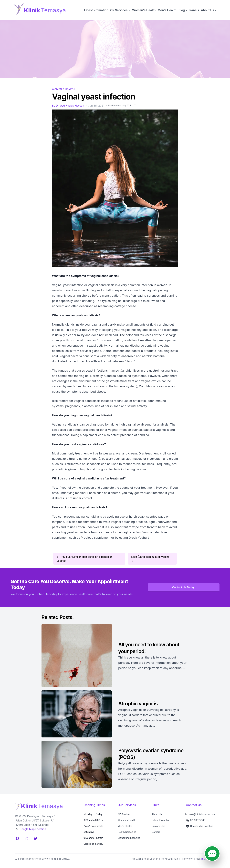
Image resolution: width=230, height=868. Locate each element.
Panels (194, 10)
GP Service (124, 814)
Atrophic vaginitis (139, 704)
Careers (156, 832)
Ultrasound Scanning (129, 838)
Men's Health (167, 10)
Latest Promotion (96, 10)
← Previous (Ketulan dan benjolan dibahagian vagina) (85, 559)
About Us (157, 814)
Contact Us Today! (184, 587)
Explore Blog (159, 826)
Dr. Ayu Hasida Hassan (70, 106)
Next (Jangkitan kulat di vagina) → (151, 559)
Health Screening (127, 832)
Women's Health (144, 10)
